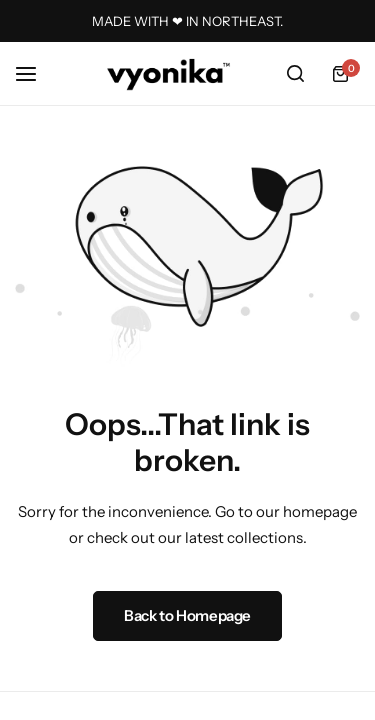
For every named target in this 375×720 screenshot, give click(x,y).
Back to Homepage (187, 615)
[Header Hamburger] (36, 73)
